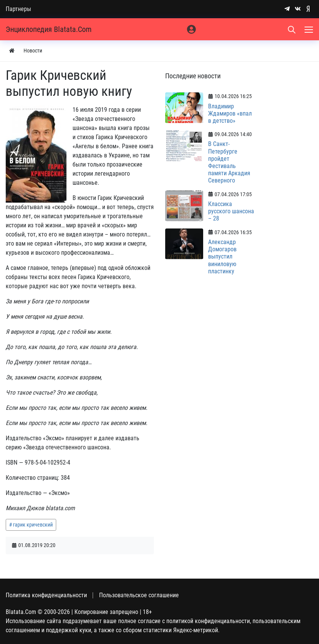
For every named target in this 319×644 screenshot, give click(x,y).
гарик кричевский (33, 525)
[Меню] (310, 29)
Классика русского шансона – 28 (231, 211)
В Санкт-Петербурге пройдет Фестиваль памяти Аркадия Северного (229, 162)
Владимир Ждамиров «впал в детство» (230, 113)
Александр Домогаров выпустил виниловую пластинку (222, 257)
